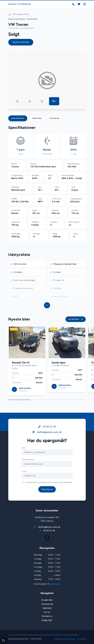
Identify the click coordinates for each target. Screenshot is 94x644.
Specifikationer (18, 118)
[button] (75, 103)
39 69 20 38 (47, 427)
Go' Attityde (81, 639)
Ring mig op (47, 489)
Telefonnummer (28, 460)
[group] (47, 80)
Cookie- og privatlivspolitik (65, 639)
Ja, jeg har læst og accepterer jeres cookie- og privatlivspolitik (49, 482)
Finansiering (54, 118)
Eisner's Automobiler (17, 19)
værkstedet (55, 584)
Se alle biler (76, 319)
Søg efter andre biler (21, 42)
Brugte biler (32, 19)
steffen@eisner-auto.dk (47, 432)
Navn (24, 448)
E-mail (24, 471)
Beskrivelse (37, 118)
